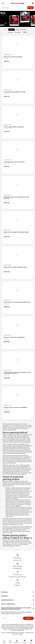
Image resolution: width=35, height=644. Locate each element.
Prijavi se (28, 618)
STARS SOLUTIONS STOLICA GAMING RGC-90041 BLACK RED (16, 198)
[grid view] (26, 32)
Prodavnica (17, 642)
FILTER (12, 30)
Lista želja (24, 642)
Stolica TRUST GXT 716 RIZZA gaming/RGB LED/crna (17, 302)
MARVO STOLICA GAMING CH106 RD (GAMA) (15, 267)
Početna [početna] (13, 23)
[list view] (24, 32)
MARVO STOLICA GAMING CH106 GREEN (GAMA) (16, 232)
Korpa (31, 642)
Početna (4, 642)
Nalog (10, 642)
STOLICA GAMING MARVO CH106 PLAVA (14, 127)
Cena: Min (18, 32)
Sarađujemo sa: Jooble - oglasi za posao (10, 622)
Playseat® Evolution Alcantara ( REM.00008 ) (15, 407)
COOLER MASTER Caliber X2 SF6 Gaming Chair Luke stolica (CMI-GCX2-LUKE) (17, 373)
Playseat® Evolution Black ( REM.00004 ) (14, 337)
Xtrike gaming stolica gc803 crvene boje (14, 92)
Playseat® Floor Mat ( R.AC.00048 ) (13, 57)
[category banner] (17, 19)
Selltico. (21, 634)
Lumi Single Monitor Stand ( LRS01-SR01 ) (14, 162)
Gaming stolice (7, 55)
